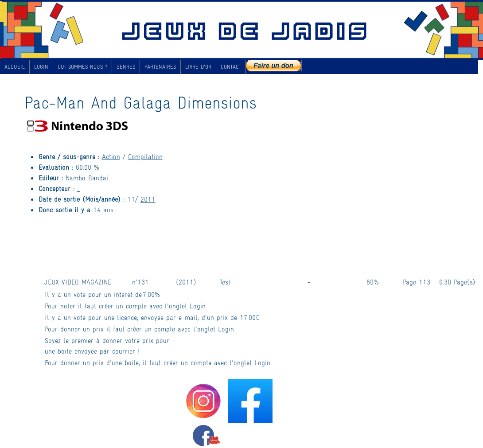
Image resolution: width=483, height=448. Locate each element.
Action (111, 156)
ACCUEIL (15, 66)
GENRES (126, 66)
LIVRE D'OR (198, 66)
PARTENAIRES (160, 66)
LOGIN (41, 66)
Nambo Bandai (87, 177)
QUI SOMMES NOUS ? (82, 66)
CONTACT (231, 66)
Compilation (145, 156)
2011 (148, 199)
